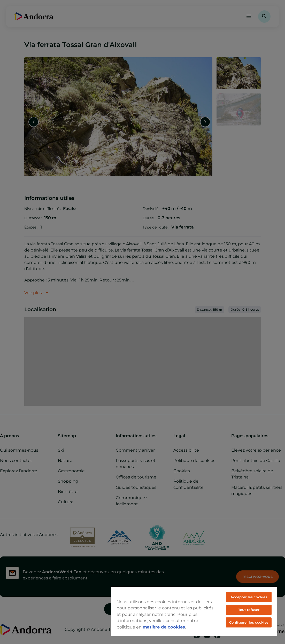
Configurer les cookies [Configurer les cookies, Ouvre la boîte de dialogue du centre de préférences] (249, 622)
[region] (194, 611)
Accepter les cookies (249, 597)
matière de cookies (164, 627)
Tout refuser (249, 610)
